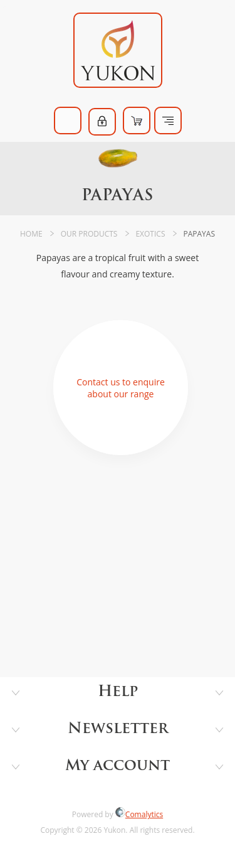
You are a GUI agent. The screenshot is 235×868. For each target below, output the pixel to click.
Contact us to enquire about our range (121, 388)
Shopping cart (137, 121)
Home (31, 234)
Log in (102, 122)
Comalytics (139, 814)
